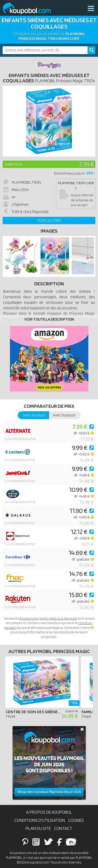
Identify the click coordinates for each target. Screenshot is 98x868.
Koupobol (30, 9)
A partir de (14, 164)
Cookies (76, 820)
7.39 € (87, 164)
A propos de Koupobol (49, 812)
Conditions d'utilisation (40, 820)
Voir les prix (49, 220)
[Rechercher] (91, 50)
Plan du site (38, 828)
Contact (63, 828)
